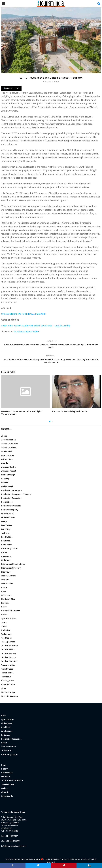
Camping (5, 479)
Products (5, 603)
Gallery (4, 788)
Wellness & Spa (8, 692)
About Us (5, 792)
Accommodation (8, 440)
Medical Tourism (8, 576)
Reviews (5, 615)
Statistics (6, 630)
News (4, 591)
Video (4, 688)
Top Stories (6, 638)
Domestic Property (10, 510)
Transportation (8, 665)
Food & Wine (7, 537)
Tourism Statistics (9, 661)
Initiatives (6, 560)
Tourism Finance (8, 657)
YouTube (17, 332)
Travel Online (7, 669)
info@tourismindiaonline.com (14, 846)
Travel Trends (7, 673)
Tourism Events (8, 650)
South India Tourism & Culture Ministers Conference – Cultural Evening (36, 326)
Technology (6, 634)
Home (4, 765)
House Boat (6, 556)
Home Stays (7, 545)
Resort (4, 607)
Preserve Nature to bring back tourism (70, 411)
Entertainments (8, 518)
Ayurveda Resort (9, 471)
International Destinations (13, 564)
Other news (6, 595)
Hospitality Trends (9, 549)
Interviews (6, 572)
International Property (11, 568)
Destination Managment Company (16, 494)
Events (4, 521)
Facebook (27, 332)
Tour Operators (8, 642)
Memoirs (5, 580)
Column (5, 483)
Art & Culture (7, 459)
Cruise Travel (7, 486)
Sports (4, 622)
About (4, 436)
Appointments (8, 455)
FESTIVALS (6, 777)
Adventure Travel (9, 448)
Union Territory (8, 685)
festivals (5, 533)
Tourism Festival (8, 654)
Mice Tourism (7, 584)
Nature (4, 587)
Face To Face (7, 525)
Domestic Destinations (11, 506)
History (5, 769)
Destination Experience (11, 490)
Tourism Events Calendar (12, 781)
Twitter (36, 332)
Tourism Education (9, 646)
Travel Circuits (8, 785)
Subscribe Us (7, 796)
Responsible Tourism (11, 611)
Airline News (7, 452)
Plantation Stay (8, 599)
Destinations (7, 502)
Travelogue (6, 677)
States (4, 626)
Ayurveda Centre (9, 467)
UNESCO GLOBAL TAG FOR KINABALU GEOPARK (23, 314)
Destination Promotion (11, 498)
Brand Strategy (8, 475)
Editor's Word (7, 514)
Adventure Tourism (10, 444)
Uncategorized (8, 681)
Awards (5, 463)
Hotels (4, 553)
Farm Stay (6, 529)
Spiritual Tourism (9, 619)
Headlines (6, 541)
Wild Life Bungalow (10, 696)
